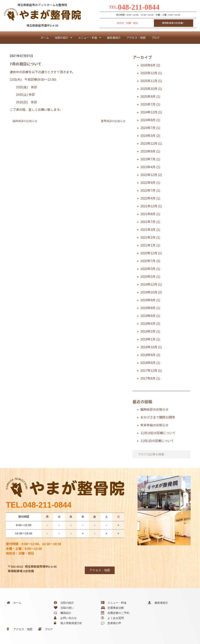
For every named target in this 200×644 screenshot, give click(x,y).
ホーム (45, 38)
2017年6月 (148, 378)
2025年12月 (149, 73)
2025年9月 (148, 97)
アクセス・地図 (136, 38)
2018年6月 (148, 363)
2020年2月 (148, 277)
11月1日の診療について (157, 441)
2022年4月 (148, 198)
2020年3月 (148, 269)
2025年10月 (149, 89)
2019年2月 (148, 331)
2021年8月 (148, 214)
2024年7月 (148, 128)
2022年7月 (148, 191)
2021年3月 (148, 230)
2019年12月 (149, 285)
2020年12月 (149, 253)
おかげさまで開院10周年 (158, 417)
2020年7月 (148, 261)
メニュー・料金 (90, 38)
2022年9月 (148, 183)
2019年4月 (148, 324)
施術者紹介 (114, 38)
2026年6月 (148, 65)
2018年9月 (148, 355)
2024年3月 (148, 136)
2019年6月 (148, 316)
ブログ (155, 38)
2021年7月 (148, 222)
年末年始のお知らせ (154, 425)
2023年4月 (148, 167)
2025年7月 (148, 104)
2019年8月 (148, 308)
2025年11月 (149, 81)
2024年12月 (149, 112)
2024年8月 (148, 120)
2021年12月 (149, 206)
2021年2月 (148, 238)
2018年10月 (149, 347)
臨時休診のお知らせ (154, 410)
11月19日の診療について (158, 433)
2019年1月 (148, 339)
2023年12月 (149, 144)
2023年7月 (148, 159)
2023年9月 (148, 151)
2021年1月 (148, 245)
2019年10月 (149, 292)
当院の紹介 (63, 38)
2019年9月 (148, 300)
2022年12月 (149, 175)
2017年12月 (149, 371)
